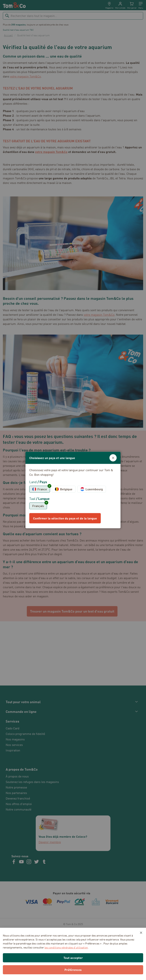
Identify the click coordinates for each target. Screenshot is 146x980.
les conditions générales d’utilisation (66, 947)
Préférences (73, 970)
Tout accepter (73, 958)
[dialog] (73, 490)
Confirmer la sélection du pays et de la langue (65, 518)
